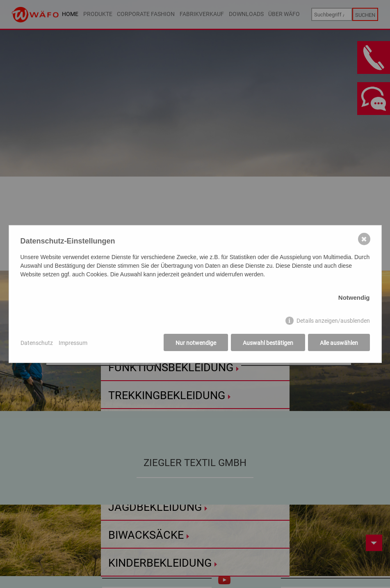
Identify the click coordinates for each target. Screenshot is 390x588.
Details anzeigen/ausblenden (333, 320)
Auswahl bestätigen (268, 343)
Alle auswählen (339, 343)
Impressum (73, 343)
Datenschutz (37, 343)
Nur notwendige (196, 343)
